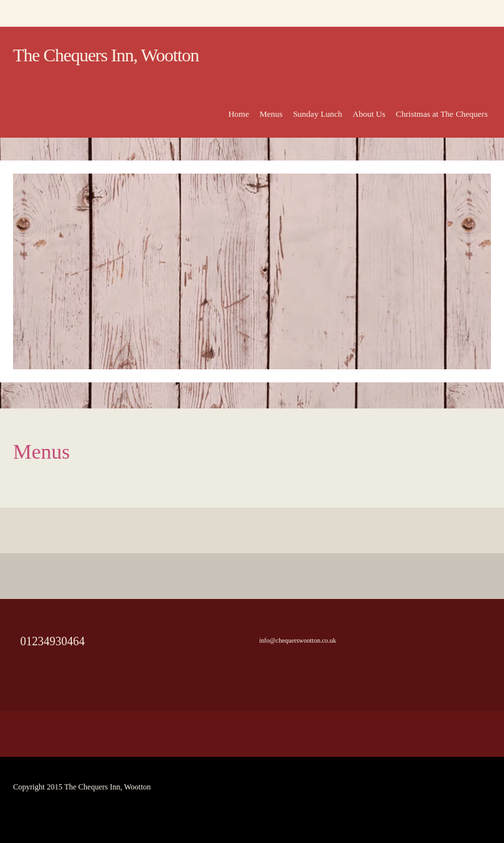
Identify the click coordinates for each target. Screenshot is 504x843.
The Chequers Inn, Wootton (106, 55)
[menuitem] (239, 121)
